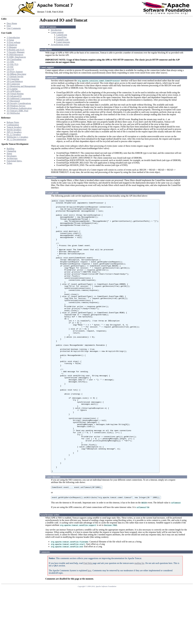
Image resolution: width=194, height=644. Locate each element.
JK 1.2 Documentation (16, 139)
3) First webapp (13, 42)
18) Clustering (13, 79)
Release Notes (13, 122)
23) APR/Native (14, 91)
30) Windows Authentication (19, 108)
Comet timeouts (63, 42)
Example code (62, 40)
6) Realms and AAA (15, 50)
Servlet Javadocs (14, 130)
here (89, 626)
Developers (12, 156)
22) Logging (12, 89)
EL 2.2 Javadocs (14, 135)
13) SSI (10, 67)
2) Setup (10, 40)
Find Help (88, 618)
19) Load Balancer (15, 81)
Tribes (9, 163)
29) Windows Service (16, 106)
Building (10, 149)
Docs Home (12, 23)
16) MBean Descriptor (16, 74)
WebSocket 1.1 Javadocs (17, 137)
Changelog (11, 151)
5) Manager (12, 47)
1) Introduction (13, 37)
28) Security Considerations (19, 103)
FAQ (9, 26)
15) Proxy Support (15, 72)
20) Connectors (13, 84)
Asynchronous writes (60, 45)
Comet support (57, 32)
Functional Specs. (14, 161)
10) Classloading (14, 59)
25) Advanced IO (14, 96)
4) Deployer (12, 45)
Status (9, 153)
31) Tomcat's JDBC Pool (17, 111)
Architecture (12, 158)
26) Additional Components (19, 98)
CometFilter (61, 37)
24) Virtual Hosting (15, 94)
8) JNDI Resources (15, 55)
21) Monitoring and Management (21, 86)
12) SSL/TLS (13, 64)
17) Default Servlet (15, 77)
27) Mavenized (13, 101)
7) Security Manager (16, 52)
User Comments (14, 28)
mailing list (139, 618)
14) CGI (10, 69)
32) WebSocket (13, 113)
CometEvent (62, 35)
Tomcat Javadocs (14, 127)
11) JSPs (10, 62)
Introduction (56, 30)
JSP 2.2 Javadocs (14, 132)
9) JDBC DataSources (16, 57)
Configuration (13, 125)
